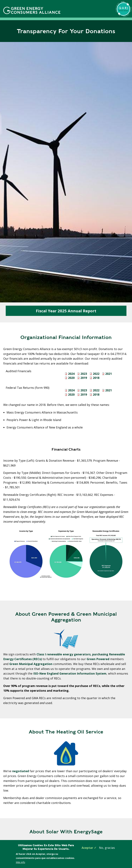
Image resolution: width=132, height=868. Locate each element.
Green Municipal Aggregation (31, 664)
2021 (109, 374)
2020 (71, 378)
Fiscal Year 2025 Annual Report (66, 311)
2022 (96, 374)
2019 (84, 378)
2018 (96, 378)
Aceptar (87, 848)
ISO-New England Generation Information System (70, 673)
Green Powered (98, 659)
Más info (20, 862)
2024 (71, 374)
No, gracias (107, 848)
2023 (84, 374)
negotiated (21, 771)
